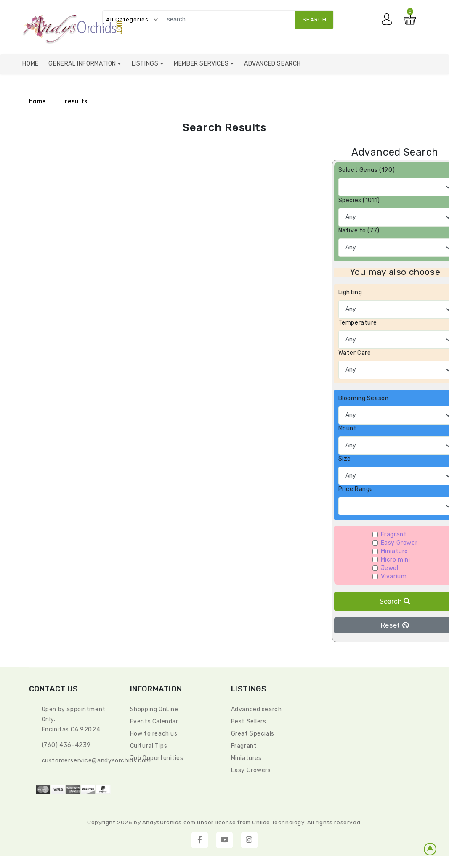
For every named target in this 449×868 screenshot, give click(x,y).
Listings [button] (146, 64)
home (37, 102)
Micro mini (396, 560)
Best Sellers (249, 722)
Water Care (355, 353)
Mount (348, 429)
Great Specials (253, 734)
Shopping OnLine (154, 709)
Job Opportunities (157, 758)
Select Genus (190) (367, 170)
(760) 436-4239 (66, 745)
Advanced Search (272, 64)
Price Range (356, 489)
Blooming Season (364, 398)
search (315, 20)
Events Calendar (154, 722)
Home (30, 64)
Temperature (358, 323)
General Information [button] (83, 64)
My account (389, 21)
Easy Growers (251, 770)
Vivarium (394, 576)
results (76, 102)
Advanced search (256, 709)
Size (345, 459)
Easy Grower (399, 543)
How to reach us (154, 734)
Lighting (350, 292)
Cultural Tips (149, 746)
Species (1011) (359, 200)
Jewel (390, 568)
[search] (246, 20)
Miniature (395, 551)
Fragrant (394, 534)
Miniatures (246, 758)
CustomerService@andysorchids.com (96, 761)
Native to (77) (359, 231)
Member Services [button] (202, 64)
